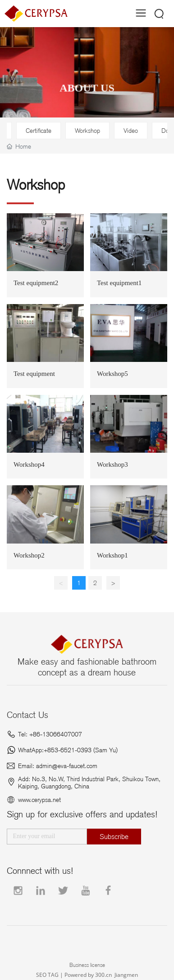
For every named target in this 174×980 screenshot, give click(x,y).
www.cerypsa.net (39, 800)
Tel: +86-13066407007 (50, 734)
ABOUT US (87, 95)
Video (131, 131)
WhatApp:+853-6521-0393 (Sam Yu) (68, 750)
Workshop (87, 131)
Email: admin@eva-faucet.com (58, 766)
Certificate (39, 131)
